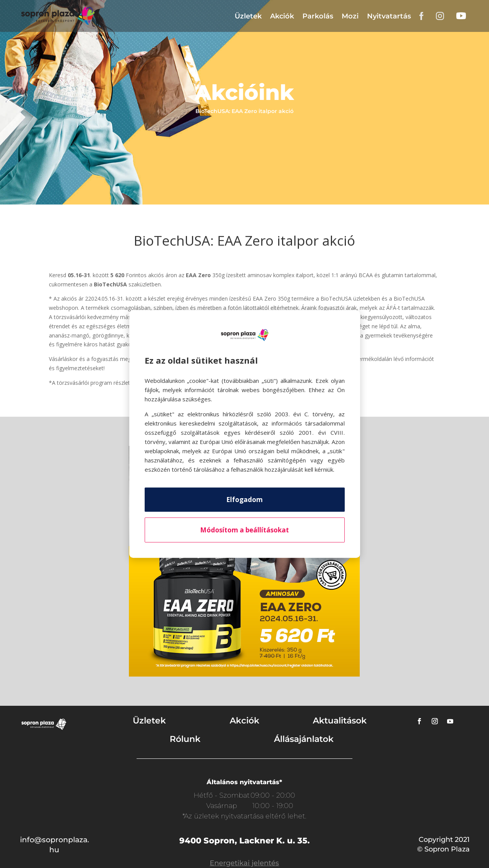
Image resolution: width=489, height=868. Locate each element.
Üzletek (248, 16)
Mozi (350, 16)
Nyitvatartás (389, 16)
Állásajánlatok (304, 739)
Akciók (282, 16)
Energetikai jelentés (244, 863)
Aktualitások (340, 721)
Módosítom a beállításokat (245, 530)
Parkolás (318, 16)
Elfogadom (245, 500)
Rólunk (185, 739)
